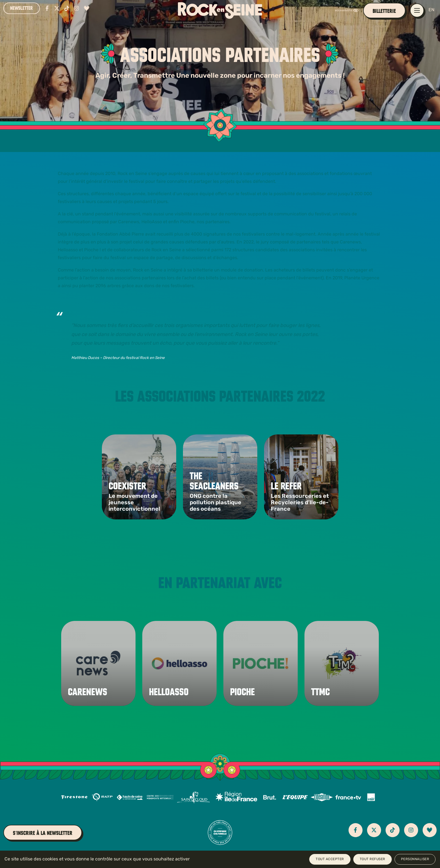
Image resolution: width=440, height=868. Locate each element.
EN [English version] (431, 10)
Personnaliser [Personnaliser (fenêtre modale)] (415, 859)
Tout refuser (373, 859)
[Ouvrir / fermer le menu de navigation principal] (417, 10)
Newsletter (21, 8)
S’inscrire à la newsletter (43, 833)
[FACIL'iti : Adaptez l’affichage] (348, 10)
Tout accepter (330, 859)
